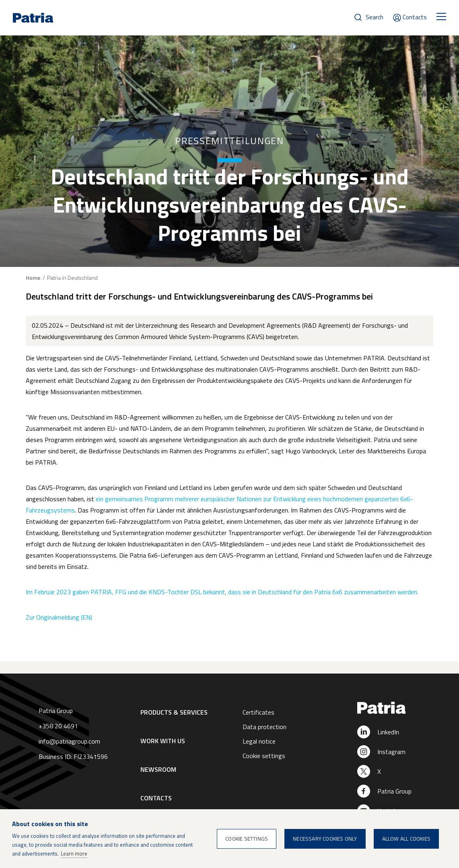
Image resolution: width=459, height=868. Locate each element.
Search (375, 17)
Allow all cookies (406, 839)
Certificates (258, 712)
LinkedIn (388, 732)
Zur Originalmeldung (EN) (59, 617)
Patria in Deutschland (72, 278)
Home (33, 278)
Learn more (74, 854)
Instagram (391, 752)
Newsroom (158, 769)
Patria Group (394, 791)
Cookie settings (264, 756)
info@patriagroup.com (69, 741)
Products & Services (174, 712)
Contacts (415, 17)
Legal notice (259, 741)
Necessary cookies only (325, 839)
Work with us (163, 741)
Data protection (264, 727)
